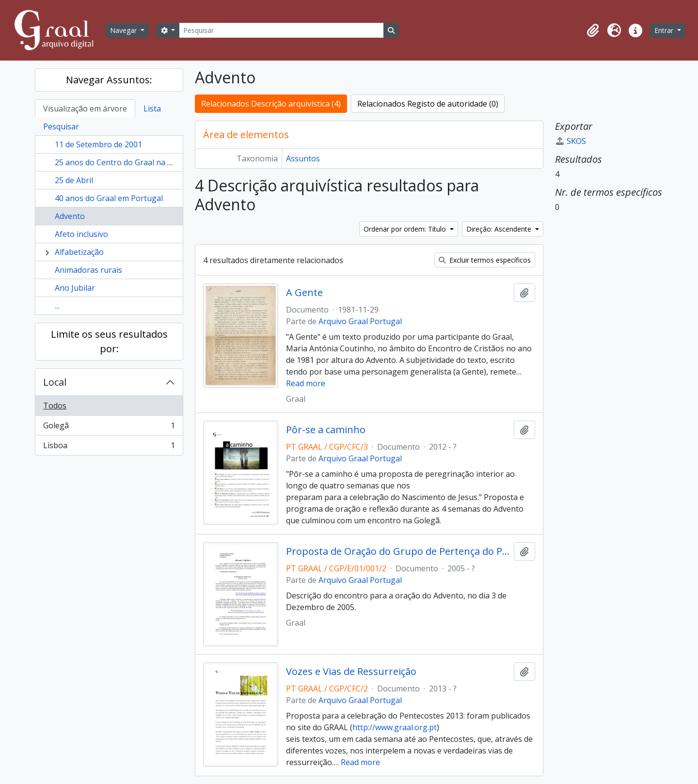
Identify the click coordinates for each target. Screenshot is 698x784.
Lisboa (109, 447)
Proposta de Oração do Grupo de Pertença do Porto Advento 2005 (398, 551)
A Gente (304, 293)
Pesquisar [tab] (61, 126)
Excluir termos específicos (485, 260)
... (57, 306)
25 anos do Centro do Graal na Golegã (124, 162)
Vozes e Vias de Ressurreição (351, 672)
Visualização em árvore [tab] (85, 109)
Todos (55, 406)
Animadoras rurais (88, 270)
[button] (593, 31)
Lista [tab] (152, 109)
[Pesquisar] (281, 30)
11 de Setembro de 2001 (98, 144)
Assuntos (303, 158)
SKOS (571, 141)
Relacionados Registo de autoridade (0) (428, 104)
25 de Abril (74, 180)
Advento (70, 216)
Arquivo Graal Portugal (360, 321)
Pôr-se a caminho (326, 430)
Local (55, 382)
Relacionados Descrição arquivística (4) (271, 104)
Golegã (109, 428)
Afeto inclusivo (81, 234)
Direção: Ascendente (500, 229)
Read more (306, 383)
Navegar (124, 30)
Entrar (665, 30)
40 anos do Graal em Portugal (109, 198)
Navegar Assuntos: (109, 80)
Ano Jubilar (75, 288)
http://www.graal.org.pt (395, 727)
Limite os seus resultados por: (109, 341)
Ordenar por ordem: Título (406, 229)
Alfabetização (79, 252)
